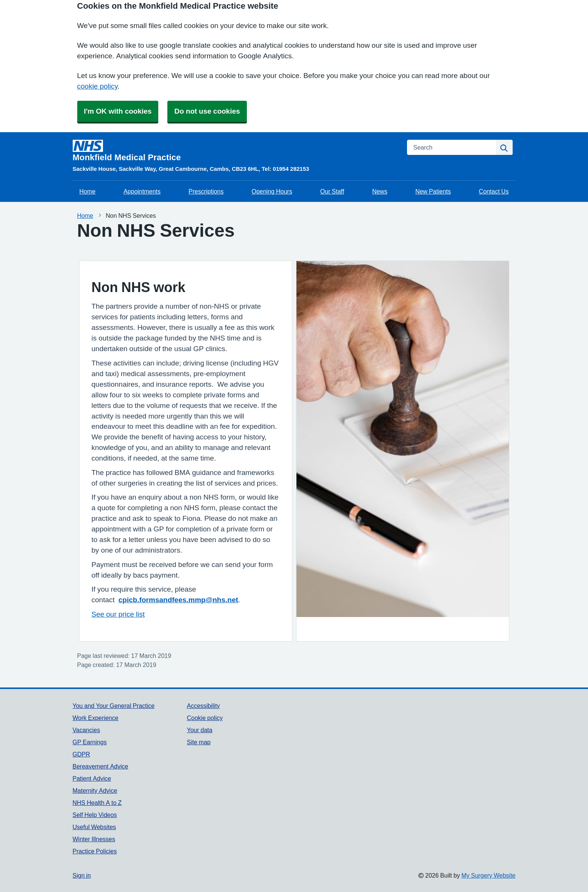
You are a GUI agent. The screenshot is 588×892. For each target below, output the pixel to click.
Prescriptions (206, 191)
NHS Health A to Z (97, 803)
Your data (199, 730)
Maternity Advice (95, 790)
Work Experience (96, 718)
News (380, 191)
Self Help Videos (95, 815)
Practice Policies (95, 851)
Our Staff (332, 191)
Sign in (82, 875)
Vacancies (87, 730)
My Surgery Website (489, 875)
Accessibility (203, 706)
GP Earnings (90, 742)
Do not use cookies (207, 111)
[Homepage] (235, 151)
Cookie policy (205, 718)
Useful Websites (94, 827)
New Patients (433, 191)
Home (88, 191)
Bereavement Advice (101, 766)
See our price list (118, 614)
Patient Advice (92, 778)
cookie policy (97, 86)
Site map (199, 742)
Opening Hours (272, 191)
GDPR (81, 754)
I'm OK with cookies (118, 111)
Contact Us (494, 191)
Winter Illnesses (94, 839)
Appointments (142, 191)
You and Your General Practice (114, 706)
